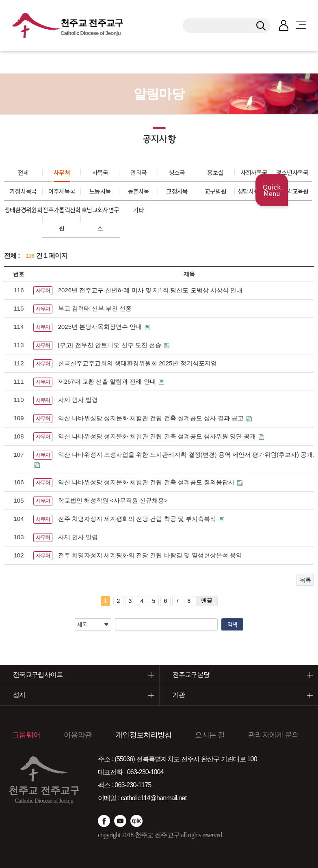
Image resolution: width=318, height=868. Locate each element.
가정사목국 (23, 191)
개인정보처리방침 (143, 735)
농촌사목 (139, 191)
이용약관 (78, 735)
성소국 (177, 172)
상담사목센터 (254, 191)
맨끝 (207, 600)
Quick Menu (272, 190)
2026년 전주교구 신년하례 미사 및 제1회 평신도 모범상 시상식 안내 (150, 290)
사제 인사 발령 (78, 400)
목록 (305, 580)
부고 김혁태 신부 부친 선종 (95, 308)
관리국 (138, 172)
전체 (23, 172)
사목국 (100, 172)
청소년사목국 (292, 172)
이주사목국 (62, 191)
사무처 (62, 172)
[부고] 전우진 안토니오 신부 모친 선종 (110, 345)
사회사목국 (254, 172)
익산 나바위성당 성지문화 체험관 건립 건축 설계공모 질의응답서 (147, 482)
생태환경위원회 (23, 210)
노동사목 (100, 191)
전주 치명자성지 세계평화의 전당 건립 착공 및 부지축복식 (138, 519)
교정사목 (177, 191)
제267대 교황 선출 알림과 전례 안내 (108, 381)
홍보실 (215, 172)
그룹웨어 (26, 735)
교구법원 (215, 191)
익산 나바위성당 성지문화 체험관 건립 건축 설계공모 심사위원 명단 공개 (158, 436)
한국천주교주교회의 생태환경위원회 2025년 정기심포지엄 (137, 363)
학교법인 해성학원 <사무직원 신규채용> (113, 500)
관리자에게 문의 (274, 735)
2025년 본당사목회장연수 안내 (101, 327)
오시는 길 (210, 735)
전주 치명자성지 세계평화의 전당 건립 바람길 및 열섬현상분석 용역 (150, 555)
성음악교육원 (292, 191)
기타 (139, 210)
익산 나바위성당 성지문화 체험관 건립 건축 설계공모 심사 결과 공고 (152, 418)
